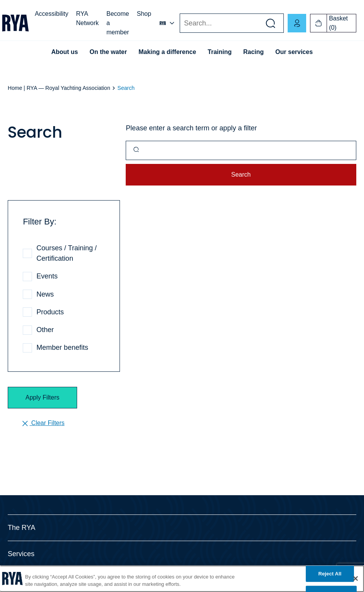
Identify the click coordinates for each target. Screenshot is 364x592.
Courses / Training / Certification (66, 253)
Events (47, 276)
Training (220, 52)
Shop (144, 14)
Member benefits (62, 347)
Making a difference (167, 52)
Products (50, 312)
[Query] (241, 150)
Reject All (330, 574)
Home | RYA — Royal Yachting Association (59, 88)
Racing (254, 52)
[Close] (356, 579)
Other (45, 330)
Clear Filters (43, 423)
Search (179, 23)
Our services (294, 52)
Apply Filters (42, 397)
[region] (182, 579)
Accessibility (51, 14)
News (45, 294)
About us (65, 52)
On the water (108, 52)
